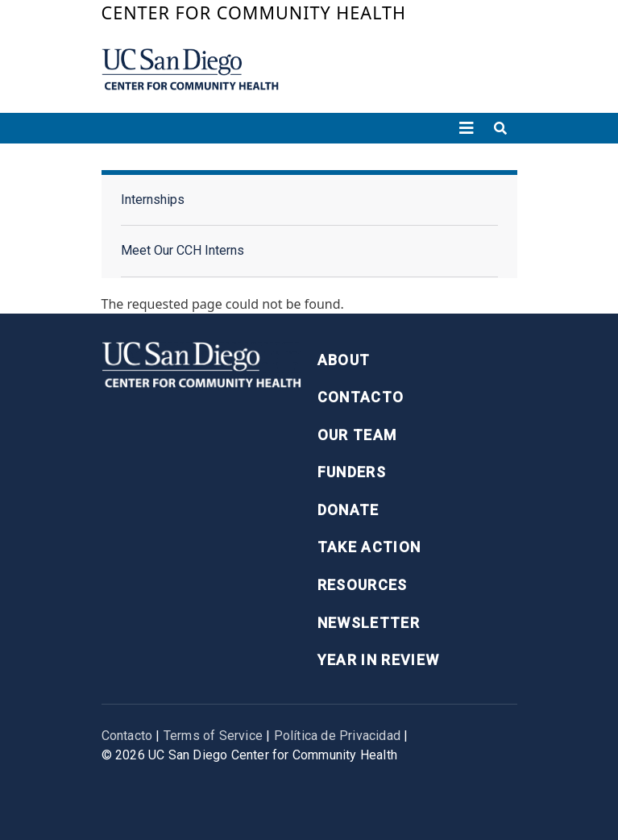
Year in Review (379, 660)
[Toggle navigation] (467, 128)
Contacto (361, 397)
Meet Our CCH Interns (182, 250)
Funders (352, 472)
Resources (363, 585)
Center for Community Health (254, 12)
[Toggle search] (500, 128)
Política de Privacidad (337, 736)
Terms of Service (213, 736)
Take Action (369, 547)
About (344, 360)
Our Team (357, 435)
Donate (348, 510)
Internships (153, 200)
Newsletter (369, 623)
